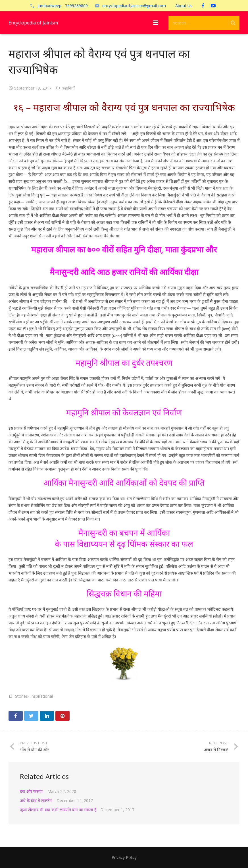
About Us (184, 6)
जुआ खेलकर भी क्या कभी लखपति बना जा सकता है (58, 810)
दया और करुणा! (32, 791)
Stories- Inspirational (34, 696)
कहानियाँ (68, 88)
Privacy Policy (124, 857)
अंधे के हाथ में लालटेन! (36, 800)
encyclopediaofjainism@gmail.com (134, 6)
